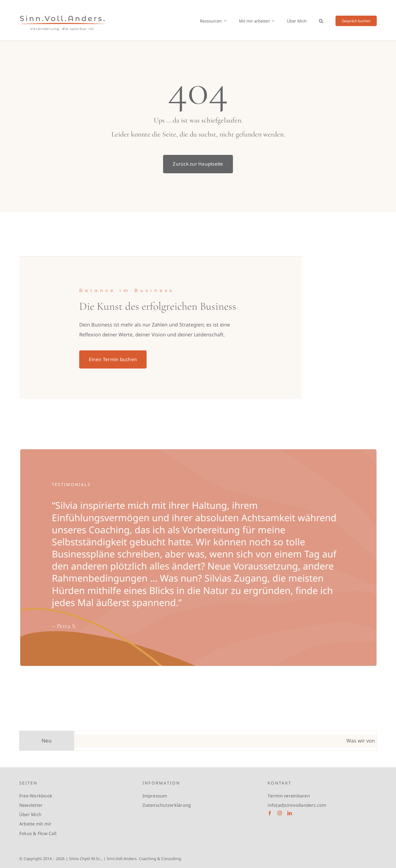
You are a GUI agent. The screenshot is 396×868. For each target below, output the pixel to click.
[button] (321, 21)
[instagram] (280, 813)
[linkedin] (290, 813)
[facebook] (270, 813)
